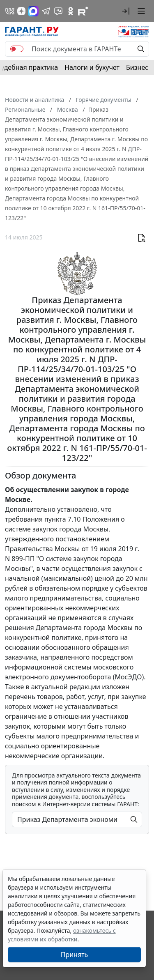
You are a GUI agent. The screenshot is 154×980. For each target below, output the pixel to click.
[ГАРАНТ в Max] (33, 11)
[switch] (17, 49)
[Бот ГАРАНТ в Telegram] (58, 11)
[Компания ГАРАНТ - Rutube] (83, 11)
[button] (126, 11)
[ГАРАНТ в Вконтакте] (10, 11)
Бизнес (137, 67)
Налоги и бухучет (92, 67)
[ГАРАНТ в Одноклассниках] (71, 11)
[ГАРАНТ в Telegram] (46, 11)
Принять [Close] (75, 955)
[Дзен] (21, 11)
